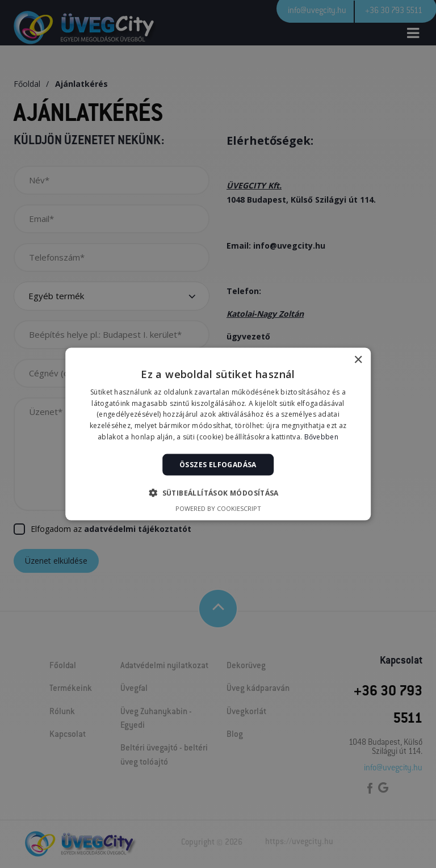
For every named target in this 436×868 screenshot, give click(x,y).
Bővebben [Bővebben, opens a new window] (321, 437)
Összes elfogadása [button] (218, 464)
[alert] (218, 434)
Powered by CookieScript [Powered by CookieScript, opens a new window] (218, 508)
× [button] (358, 360)
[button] (218, 493)
